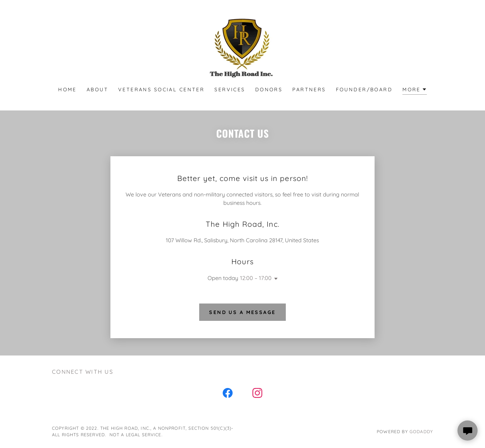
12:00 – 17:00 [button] (256, 278)
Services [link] (230, 89)
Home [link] (67, 89)
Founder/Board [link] (364, 89)
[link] (242, 47)
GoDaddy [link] (421, 432)
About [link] (97, 89)
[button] (415, 90)
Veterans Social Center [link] (161, 89)
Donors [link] (269, 89)
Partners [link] (309, 89)
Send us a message (242, 312)
